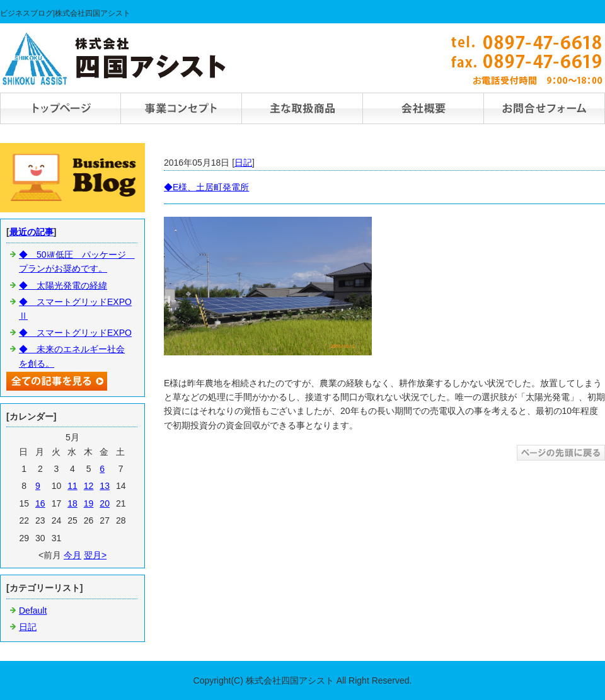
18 (72, 503)
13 (105, 486)
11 (72, 486)
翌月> (95, 555)
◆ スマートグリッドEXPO (75, 333)
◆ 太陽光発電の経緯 (63, 285)
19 (89, 503)
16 (40, 503)
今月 (72, 555)
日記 (243, 163)
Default (33, 611)
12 (89, 486)
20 (105, 503)
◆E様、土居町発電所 (206, 187)
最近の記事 (32, 232)
